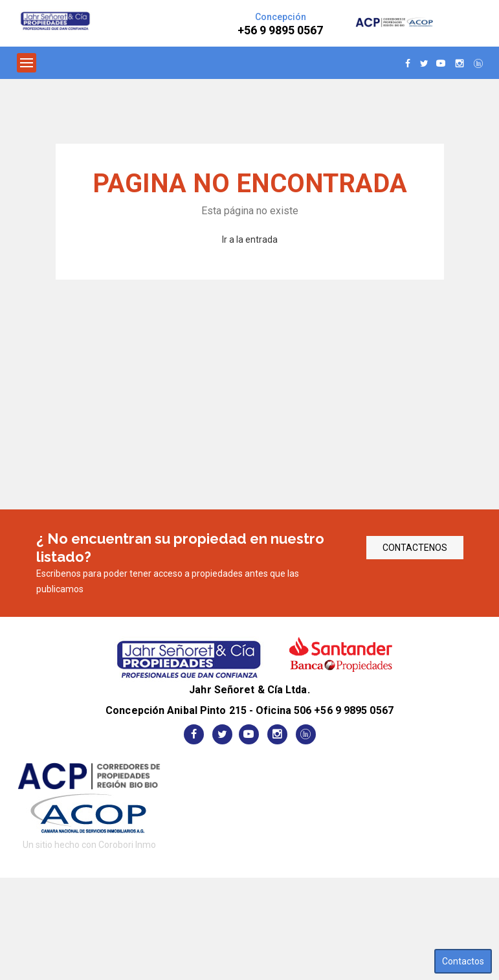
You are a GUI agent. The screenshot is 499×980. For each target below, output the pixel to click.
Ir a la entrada (250, 239)
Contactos (463, 961)
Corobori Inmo (127, 845)
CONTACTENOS (415, 548)
